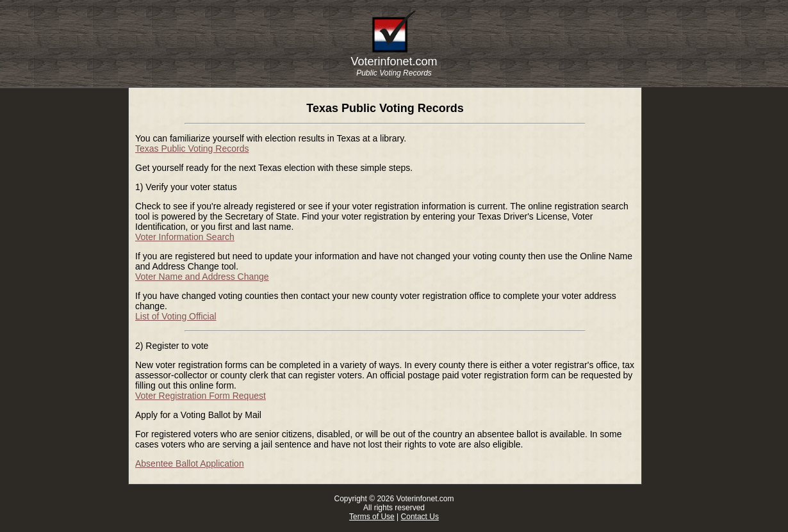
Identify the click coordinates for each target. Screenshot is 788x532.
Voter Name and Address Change (202, 277)
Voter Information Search (185, 237)
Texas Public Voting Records (192, 149)
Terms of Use (372, 517)
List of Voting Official (176, 316)
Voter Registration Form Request (201, 396)
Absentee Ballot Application (190, 463)
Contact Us (420, 517)
